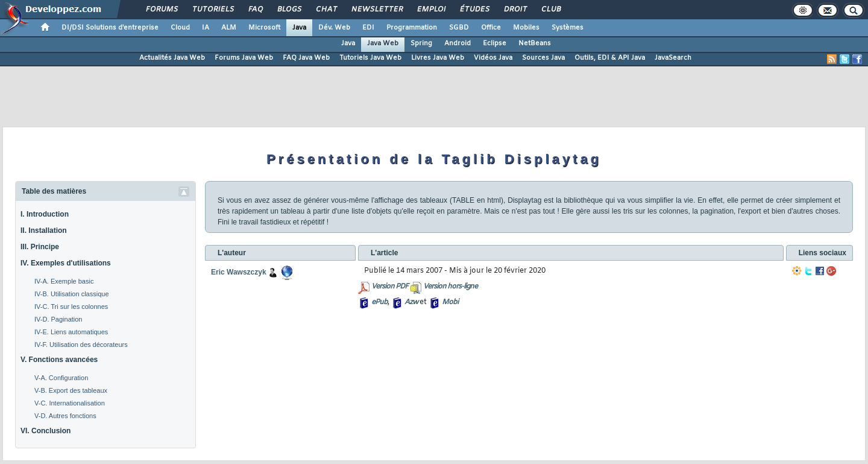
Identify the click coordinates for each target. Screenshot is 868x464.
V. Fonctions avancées (59, 360)
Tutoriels (212, 10)
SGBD (459, 28)
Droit (515, 10)
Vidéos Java (493, 58)
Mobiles (526, 28)
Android (458, 43)
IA (206, 28)
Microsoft (264, 28)
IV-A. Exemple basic (64, 281)
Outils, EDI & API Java (610, 58)
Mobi (450, 302)
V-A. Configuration (61, 378)
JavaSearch (673, 58)
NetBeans (535, 43)
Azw (411, 302)
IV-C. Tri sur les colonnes (71, 307)
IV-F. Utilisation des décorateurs (81, 345)
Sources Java (543, 58)
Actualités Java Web (172, 58)
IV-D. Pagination (58, 319)
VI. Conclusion (46, 431)
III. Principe (40, 247)
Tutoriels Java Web (370, 58)
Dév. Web (334, 28)
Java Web (383, 43)
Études (474, 10)
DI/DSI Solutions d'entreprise (110, 28)
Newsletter (376, 10)
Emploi (431, 10)
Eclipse (495, 43)
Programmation (412, 28)
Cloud (180, 28)
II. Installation (44, 230)
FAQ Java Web (306, 58)
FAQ (255, 10)
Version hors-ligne (450, 287)
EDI (368, 28)
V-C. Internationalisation (70, 403)
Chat (326, 10)
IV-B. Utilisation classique (72, 294)
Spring (421, 43)
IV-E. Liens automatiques (71, 332)
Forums (161, 10)
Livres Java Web (438, 58)
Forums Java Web (244, 58)
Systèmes (568, 28)
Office (491, 28)
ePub (379, 302)
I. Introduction (45, 214)
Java (299, 28)
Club (550, 10)
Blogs (289, 10)
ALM (229, 28)
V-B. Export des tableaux (71, 390)
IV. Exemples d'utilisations (66, 263)
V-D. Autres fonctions (65, 416)
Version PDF (390, 287)
